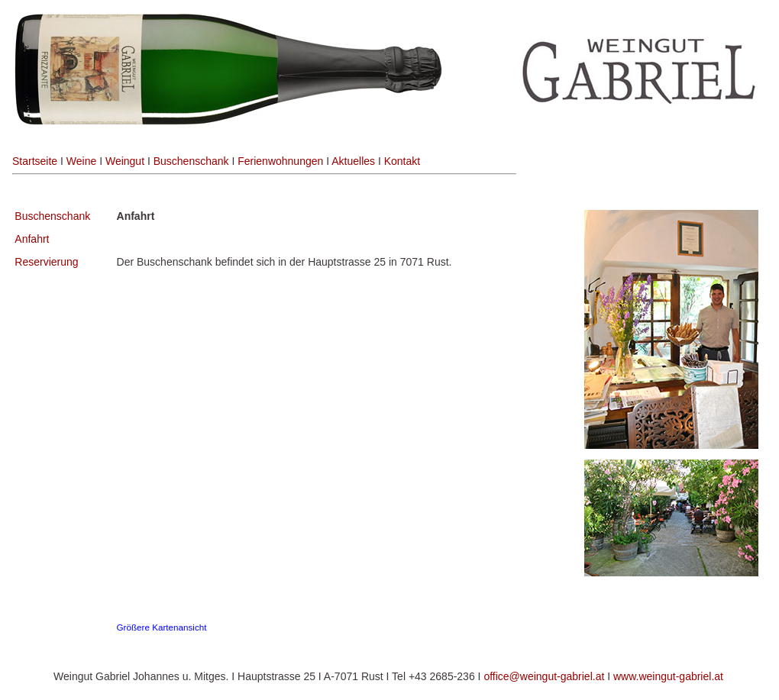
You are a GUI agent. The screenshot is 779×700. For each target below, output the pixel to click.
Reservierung (46, 262)
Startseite (35, 161)
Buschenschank (191, 161)
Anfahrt (32, 239)
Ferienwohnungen (280, 161)
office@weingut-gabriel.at (544, 676)
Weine (81, 161)
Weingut (125, 161)
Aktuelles (353, 161)
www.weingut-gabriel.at (668, 676)
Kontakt (402, 161)
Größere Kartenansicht (162, 627)
